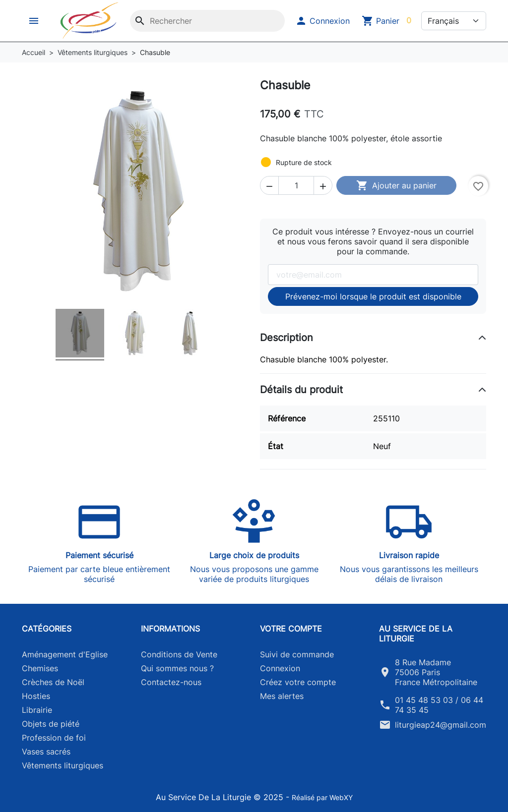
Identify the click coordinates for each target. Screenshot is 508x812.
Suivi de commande (297, 654)
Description (286, 338)
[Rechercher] (207, 21)
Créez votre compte (298, 682)
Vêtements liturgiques (63, 765)
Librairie (37, 710)
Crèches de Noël (53, 682)
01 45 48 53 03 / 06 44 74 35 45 (439, 705)
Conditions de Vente (179, 654)
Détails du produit (301, 390)
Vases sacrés (46, 752)
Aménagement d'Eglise (65, 654)
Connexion (280, 668)
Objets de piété (51, 724)
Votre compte (291, 629)
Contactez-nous (171, 682)
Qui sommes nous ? (177, 668)
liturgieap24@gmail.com (441, 725)
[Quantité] (296, 185)
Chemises (40, 668)
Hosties (36, 696)
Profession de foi (54, 738)
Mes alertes (282, 696)
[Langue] (454, 21)
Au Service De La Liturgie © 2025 (221, 797)
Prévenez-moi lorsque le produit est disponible (373, 296)
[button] (35, 21)
